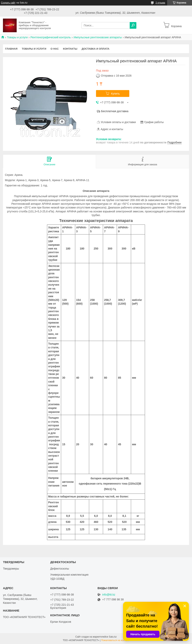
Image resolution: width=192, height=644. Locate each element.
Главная (11, 49)
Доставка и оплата (95, 49)
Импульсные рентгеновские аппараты (98, 37)
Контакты (70, 49)
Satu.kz (113, 637)
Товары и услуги (17, 37)
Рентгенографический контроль (51, 37)
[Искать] (133, 25)
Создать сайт (8, 3)
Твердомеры (11, 569)
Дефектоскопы (60, 569)
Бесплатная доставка (115, 111)
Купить (115, 94)
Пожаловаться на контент (115, 640)
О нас (55, 49)
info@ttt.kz (109, 595)
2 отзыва (160, 3)
